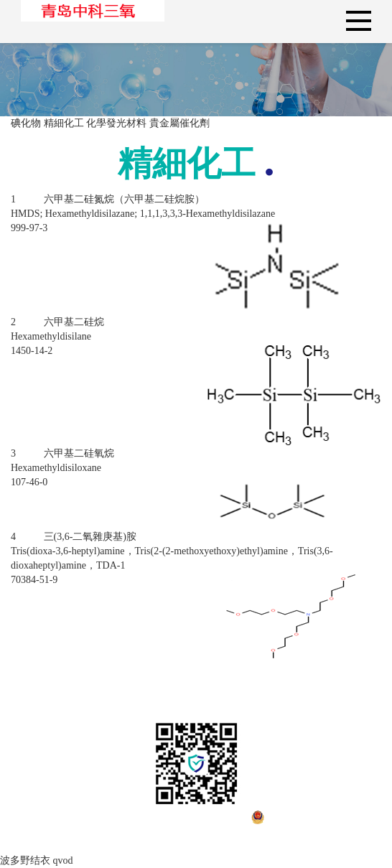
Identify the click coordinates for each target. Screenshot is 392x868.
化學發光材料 (116, 123)
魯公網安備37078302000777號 (286, 831)
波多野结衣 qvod (37, 860)
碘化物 (26, 123)
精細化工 (64, 123)
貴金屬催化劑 (179, 123)
